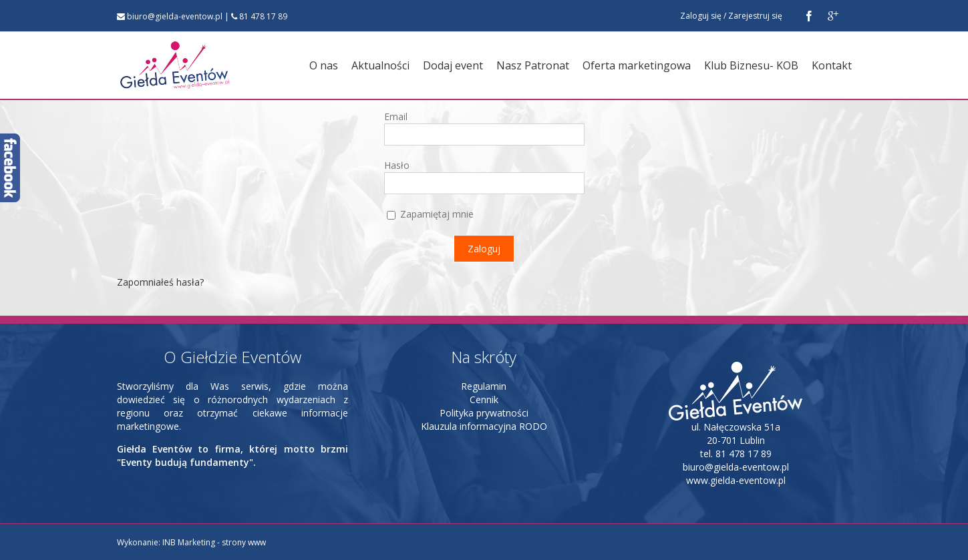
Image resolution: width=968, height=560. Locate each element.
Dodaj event (453, 65)
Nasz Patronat (533, 65)
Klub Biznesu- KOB (751, 65)
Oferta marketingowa (637, 65)
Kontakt (832, 65)
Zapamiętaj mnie (430, 214)
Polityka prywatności (484, 413)
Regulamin (484, 386)
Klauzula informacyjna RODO (484, 426)
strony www (244, 542)
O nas (324, 65)
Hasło (397, 165)
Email (396, 116)
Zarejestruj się (755, 16)
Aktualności (380, 65)
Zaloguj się (701, 16)
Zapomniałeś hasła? (160, 282)
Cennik (484, 399)
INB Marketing (189, 542)
